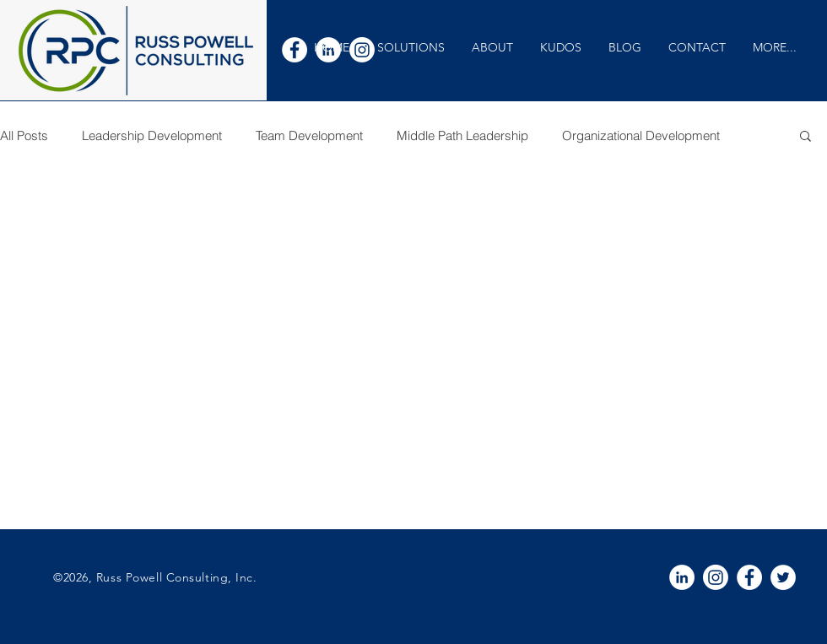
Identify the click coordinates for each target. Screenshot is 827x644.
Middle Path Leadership (462, 135)
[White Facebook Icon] (295, 50)
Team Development (309, 135)
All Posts (24, 135)
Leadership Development (152, 135)
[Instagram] (716, 577)
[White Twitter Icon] (783, 577)
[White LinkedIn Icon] (682, 577)
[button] (411, 48)
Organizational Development (641, 135)
